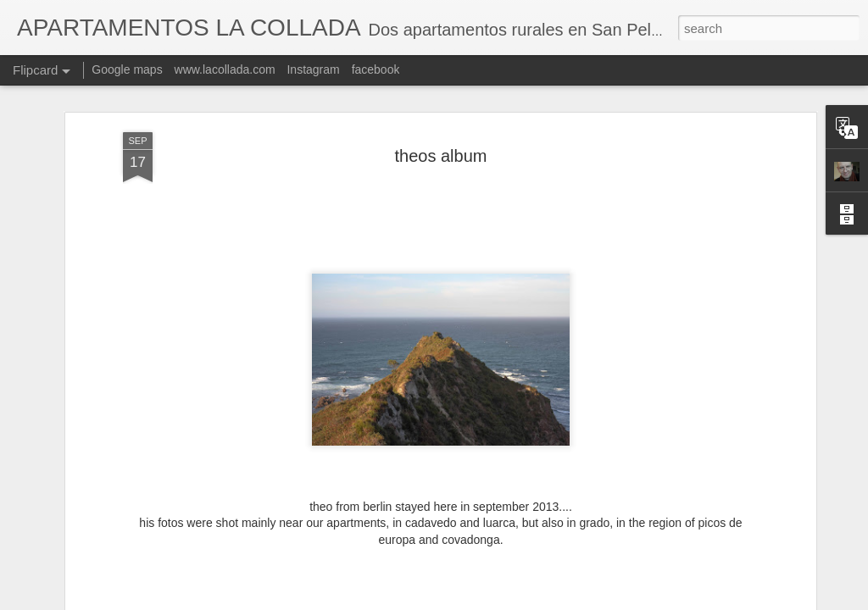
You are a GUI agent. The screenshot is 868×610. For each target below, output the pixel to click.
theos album (441, 156)
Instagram (313, 69)
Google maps (127, 69)
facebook (376, 69)
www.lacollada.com (225, 69)
